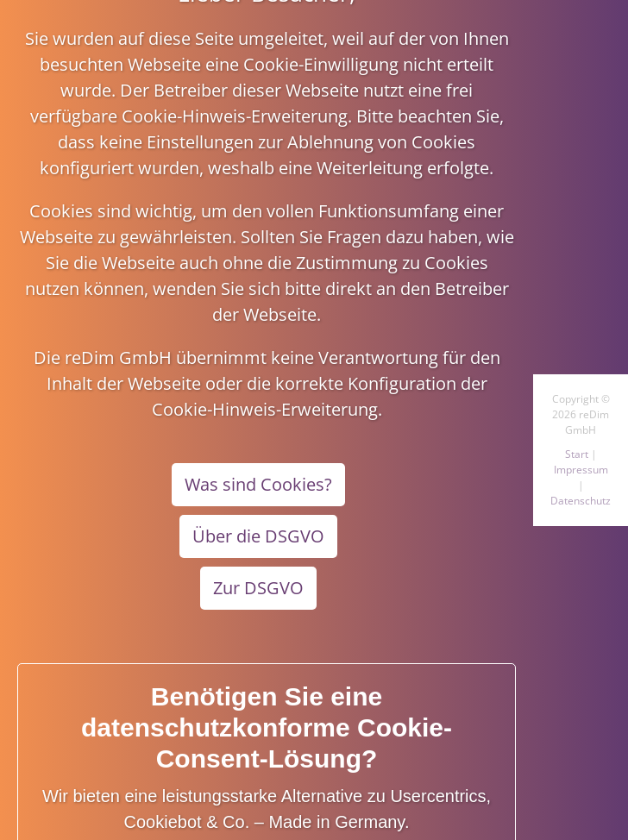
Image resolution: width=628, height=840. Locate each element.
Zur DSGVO (258, 588)
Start (577, 454)
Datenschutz (581, 501)
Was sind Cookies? (258, 484)
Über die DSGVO (258, 536)
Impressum (581, 470)
